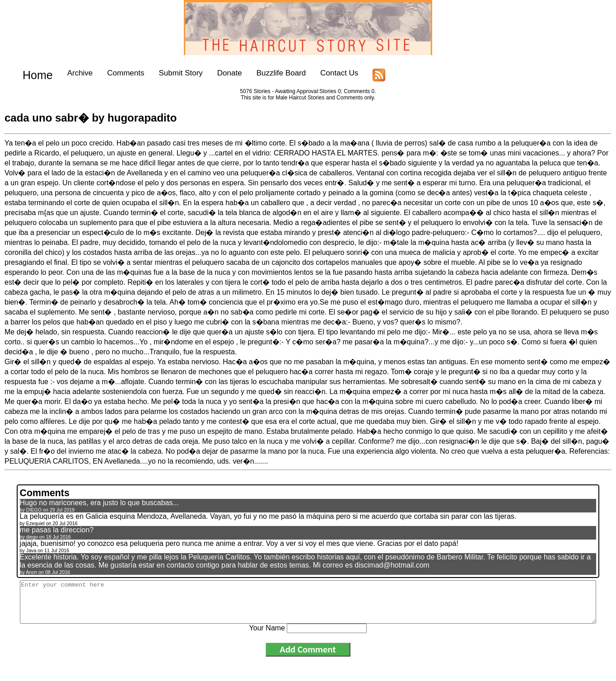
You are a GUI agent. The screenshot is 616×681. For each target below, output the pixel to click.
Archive (70, 73)
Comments (116, 73)
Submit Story (171, 73)
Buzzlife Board (271, 73)
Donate (220, 73)
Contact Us (330, 73)
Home (33, 73)
